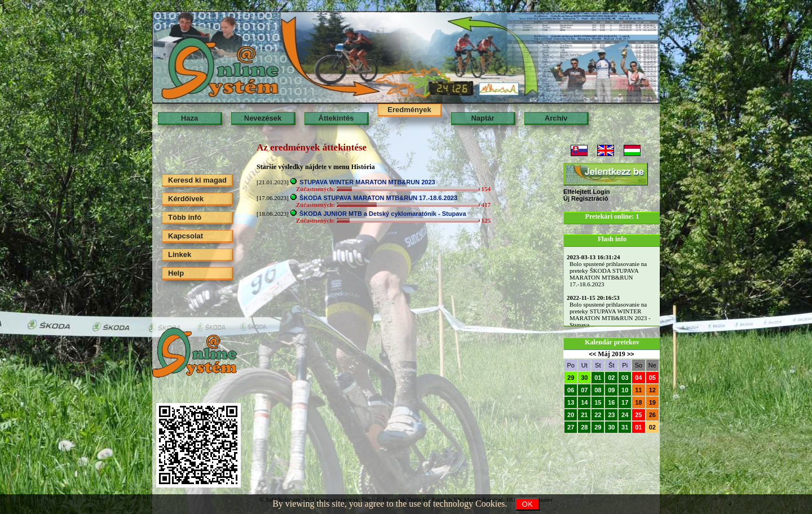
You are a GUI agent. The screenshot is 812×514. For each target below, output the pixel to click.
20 (571, 415)
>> (631, 354)
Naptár (482, 118)
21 (584, 415)
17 (625, 402)
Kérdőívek (186, 199)
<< (592, 354)
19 (652, 402)
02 (611, 378)
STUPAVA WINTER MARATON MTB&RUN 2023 (367, 182)
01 (598, 378)
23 (611, 415)
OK (528, 504)
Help (176, 273)
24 (625, 415)
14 (584, 402)
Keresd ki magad (197, 180)
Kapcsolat (186, 236)
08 (598, 390)
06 (571, 390)
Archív (556, 118)
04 (638, 378)
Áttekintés (336, 118)
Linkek (180, 254)
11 (638, 390)
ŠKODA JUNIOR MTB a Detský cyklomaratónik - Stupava (383, 214)
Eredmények (409, 110)
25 (638, 415)
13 (571, 402)
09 (611, 390)
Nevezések (263, 118)
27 (571, 427)
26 (652, 415)
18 (638, 402)
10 (625, 390)
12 (652, 390)
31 (625, 427)
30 (584, 378)
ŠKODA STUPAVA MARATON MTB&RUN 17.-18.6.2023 (378, 198)
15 (598, 402)
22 (598, 415)
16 (611, 402)
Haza (189, 118)
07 (584, 390)
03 (625, 378)
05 (652, 378)
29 (571, 378)
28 (584, 427)
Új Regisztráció (586, 198)
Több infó (185, 217)
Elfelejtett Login (587, 192)
